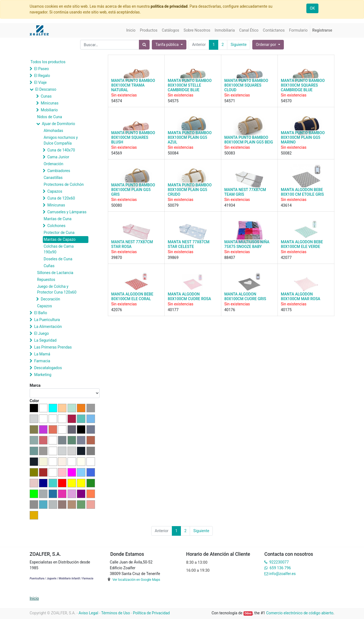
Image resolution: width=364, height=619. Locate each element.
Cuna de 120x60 (61, 198)
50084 (173, 153)
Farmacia (42, 361)
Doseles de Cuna (58, 259)
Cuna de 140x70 (61, 150)
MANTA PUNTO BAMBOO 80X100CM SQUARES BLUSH (133, 137)
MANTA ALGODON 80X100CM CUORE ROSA (189, 296)
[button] (268, 45)
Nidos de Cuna (50, 117)
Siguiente (239, 45)
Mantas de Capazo (60, 239)
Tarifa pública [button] (167, 45)
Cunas (46, 96)
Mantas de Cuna (58, 219)
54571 (230, 101)
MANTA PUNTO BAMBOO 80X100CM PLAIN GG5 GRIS (133, 190)
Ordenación (53, 164)
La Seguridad (45, 340)
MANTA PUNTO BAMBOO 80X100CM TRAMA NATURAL (133, 85)
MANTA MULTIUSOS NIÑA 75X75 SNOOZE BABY (247, 244)
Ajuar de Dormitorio (58, 124)
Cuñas (49, 266)
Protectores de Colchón (64, 184)
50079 (173, 205)
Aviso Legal (88, 613)
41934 (230, 205)
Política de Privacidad (151, 613)
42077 (286, 258)
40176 (230, 310)
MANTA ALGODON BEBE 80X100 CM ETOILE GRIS (302, 192)
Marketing (43, 375)
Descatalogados (48, 368)
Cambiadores (59, 171)
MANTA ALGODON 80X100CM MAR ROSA (301, 296)
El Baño (40, 313)
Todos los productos (48, 62)
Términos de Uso (115, 613)
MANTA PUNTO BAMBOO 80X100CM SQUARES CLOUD (246, 85)
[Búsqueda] (144, 45)
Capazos (55, 191)
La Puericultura (47, 320)
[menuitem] (131, 30)
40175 (286, 310)
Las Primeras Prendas (53, 347)
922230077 (279, 562)
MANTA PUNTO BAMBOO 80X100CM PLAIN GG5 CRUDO (190, 190)
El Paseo (41, 69)
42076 (117, 310)
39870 (117, 258)
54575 (173, 101)
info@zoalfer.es (282, 574)
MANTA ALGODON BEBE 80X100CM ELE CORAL (132, 296)
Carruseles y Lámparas (67, 212)
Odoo (248, 613)
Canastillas (53, 178)
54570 (286, 101)
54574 (117, 101)
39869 (173, 258)
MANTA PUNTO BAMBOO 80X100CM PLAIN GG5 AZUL (190, 137)
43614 (286, 205)
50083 (230, 153)
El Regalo (42, 76)
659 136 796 (280, 568)
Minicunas (49, 103)
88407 (230, 258)
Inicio (34, 598)
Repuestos (46, 280)
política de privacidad (169, 6)
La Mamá (42, 354)
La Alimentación (48, 327)
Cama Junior (58, 157)
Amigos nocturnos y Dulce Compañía (61, 140)
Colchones (56, 226)
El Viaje (40, 82)
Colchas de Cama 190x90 (59, 249)
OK (312, 8)
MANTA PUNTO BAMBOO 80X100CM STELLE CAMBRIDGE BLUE (190, 85)
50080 (117, 205)
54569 (117, 153)
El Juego (41, 333)
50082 (286, 153)
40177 (173, 310)
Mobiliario (49, 110)
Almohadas (53, 131)
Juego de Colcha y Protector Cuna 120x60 (57, 289)
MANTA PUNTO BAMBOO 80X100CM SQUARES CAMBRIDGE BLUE (303, 85)
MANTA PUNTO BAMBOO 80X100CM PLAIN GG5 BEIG (249, 140)
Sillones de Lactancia (55, 273)
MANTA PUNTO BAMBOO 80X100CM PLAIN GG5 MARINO (303, 137)
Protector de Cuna (59, 233)
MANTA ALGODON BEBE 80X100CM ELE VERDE (302, 244)
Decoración (50, 299)
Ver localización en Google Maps (136, 580)
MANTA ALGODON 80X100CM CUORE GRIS (245, 296)
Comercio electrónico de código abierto (300, 613)
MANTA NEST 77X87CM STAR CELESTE (189, 244)
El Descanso (46, 89)
